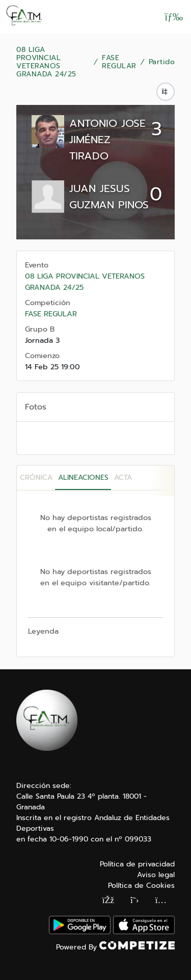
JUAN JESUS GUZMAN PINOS (109, 197)
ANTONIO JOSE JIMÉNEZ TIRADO (107, 140)
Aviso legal (156, 875)
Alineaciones (83, 478)
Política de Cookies (141, 886)
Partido (162, 62)
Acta (123, 478)
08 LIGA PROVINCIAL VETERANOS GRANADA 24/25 (46, 62)
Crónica (36, 478)
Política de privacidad (137, 864)
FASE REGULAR (119, 62)
